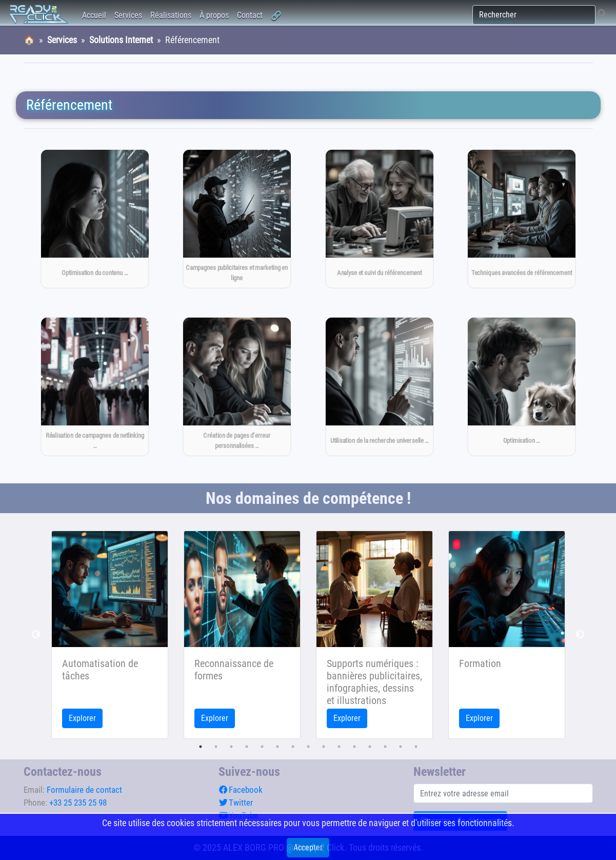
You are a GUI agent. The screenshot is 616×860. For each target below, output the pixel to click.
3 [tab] (231, 747)
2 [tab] (216, 747)
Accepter (308, 847)
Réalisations (171, 15)
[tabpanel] (110, 635)
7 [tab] (293, 747)
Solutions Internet (121, 40)
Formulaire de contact (84, 790)
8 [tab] (308, 747)
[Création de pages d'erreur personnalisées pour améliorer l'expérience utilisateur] (237, 387)
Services (128, 15)
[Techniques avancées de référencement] (522, 219)
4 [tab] (247, 747)
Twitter (236, 803)
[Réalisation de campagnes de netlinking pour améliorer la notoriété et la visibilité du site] (94, 387)
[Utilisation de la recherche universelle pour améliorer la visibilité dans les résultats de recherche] (379, 387)
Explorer (82, 718)
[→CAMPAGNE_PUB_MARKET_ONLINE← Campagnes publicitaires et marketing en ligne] (237, 219)
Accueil (94, 15)
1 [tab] (201, 747)
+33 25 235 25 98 (78, 803)
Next (580, 635)
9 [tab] (324, 747)
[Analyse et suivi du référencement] (379, 219)
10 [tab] (339, 747)
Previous (36, 635)
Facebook (241, 790)
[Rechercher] (534, 15)
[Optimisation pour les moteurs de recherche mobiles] (522, 387)
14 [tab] (401, 747)
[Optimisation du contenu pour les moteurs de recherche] (94, 219)
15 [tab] (416, 747)
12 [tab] (370, 747)
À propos (214, 15)
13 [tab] (385, 747)
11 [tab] (354, 747)
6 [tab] (277, 747)
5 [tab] (262, 747)
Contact (250, 15)
